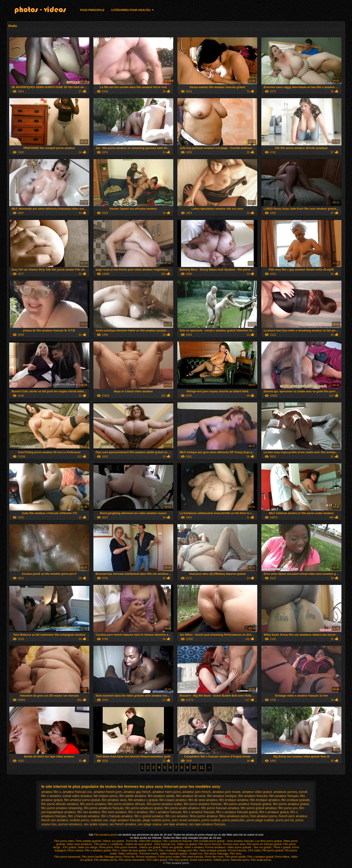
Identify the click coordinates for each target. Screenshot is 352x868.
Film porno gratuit (272, 850)
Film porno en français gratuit (264, 844)
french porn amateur (293, 816)
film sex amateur (89, 812)
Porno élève (282, 857)
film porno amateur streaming (62, 808)
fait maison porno (106, 796)
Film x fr (152, 850)
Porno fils (132, 841)
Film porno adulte (236, 857)
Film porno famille (92, 857)
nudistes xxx (99, 820)
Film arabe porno (261, 860)
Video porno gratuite (240, 847)
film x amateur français (199, 812)
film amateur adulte (161, 796)
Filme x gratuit (282, 847)
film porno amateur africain (126, 804)
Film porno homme (126, 847)
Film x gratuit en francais (177, 841)
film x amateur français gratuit (237, 812)
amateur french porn (108, 792)
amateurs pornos (285, 792)
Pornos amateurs (215, 847)
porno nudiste (211, 820)
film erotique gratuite (296, 800)
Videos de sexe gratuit (139, 844)
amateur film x (51, 792)
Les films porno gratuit (268, 841)
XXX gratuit (69, 847)
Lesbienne (117, 844)
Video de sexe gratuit (134, 850)
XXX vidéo (254, 850)
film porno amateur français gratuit (247, 804)
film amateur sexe (114, 800)
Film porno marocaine (132, 860)
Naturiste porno (240, 860)
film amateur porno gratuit (82, 800)
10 (194, 767)
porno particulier (233, 820)
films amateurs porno (234, 816)
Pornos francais (237, 850)
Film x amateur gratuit (98, 850)
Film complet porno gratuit (209, 841)
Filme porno (106, 847)
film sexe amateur (114, 812)
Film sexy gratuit (178, 860)
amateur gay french (137, 792)
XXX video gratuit (157, 860)
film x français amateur (117, 816)
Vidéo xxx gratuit (187, 844)
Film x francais (167, 850)
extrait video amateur (77, 796)
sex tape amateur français (207, 824)
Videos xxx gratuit (114, 841)
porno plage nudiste (260, 820)
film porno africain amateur (60, 804)
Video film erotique (150, 841)
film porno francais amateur (220, 808)
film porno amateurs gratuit (144, 808)
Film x (116, 850)
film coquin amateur (173, 800)
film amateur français (284, 796)
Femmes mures (149, 854)
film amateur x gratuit (143, 800)
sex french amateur (123, 824)
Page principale (92, 10)
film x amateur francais (165, 812)
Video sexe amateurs (80, 844)
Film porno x (102, 844)
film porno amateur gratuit (291, 804)
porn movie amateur (186, 820)
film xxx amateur (177, 816)
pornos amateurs (70, 824)
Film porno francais (210, 844)
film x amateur (138, 812)
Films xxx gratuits (172, 847)
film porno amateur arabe (164, 804)
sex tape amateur (175, 824)
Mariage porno (113, 857)
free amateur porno (264, 816)
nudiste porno (79, 820)
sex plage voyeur (150, 824)
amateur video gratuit (257, 792)
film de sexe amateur (203, 800)
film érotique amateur (265, 800)
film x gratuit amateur (149, 816)
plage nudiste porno (156, 820)
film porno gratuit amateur (259, 808)
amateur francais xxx (77, 792)
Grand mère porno (201, 860)
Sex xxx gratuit (263, 847)
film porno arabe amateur (182, 808)
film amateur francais (253, 796)
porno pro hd (285, 820)
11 (202, 767)
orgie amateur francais (125, 820)
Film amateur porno (106, 835)
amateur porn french (197, 792)
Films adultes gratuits (88, 841)
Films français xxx (165, 844)
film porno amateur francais (203, 804)
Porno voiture (75, 850)
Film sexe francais (192, 857)
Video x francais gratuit (174, 854)
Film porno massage (216, 854)
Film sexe (235, 854)
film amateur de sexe (191, 796)
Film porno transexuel (67, 857)
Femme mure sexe (234, 844)
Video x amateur (194, 847)
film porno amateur (93, 804)
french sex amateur (55, 820)
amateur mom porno (167, 792)
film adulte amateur (133, 796)
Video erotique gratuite (213, 850)
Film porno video (64, 841)
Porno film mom (214, 857)
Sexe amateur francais (240, 841)
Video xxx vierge (88, 847)
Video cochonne (128, 854)
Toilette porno (221, 860)
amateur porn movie (227, 792)
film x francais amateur (84, 816)
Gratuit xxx (196, 854)
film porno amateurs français (104, 808)
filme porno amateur (204, 816)
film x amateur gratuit (274, 812)
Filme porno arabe (169, 857)
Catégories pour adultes (131, 10)
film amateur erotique (222, 796)
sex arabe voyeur (96, 824)
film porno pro (288, 808)
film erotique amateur (234, 800)
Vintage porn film (188, 850)
